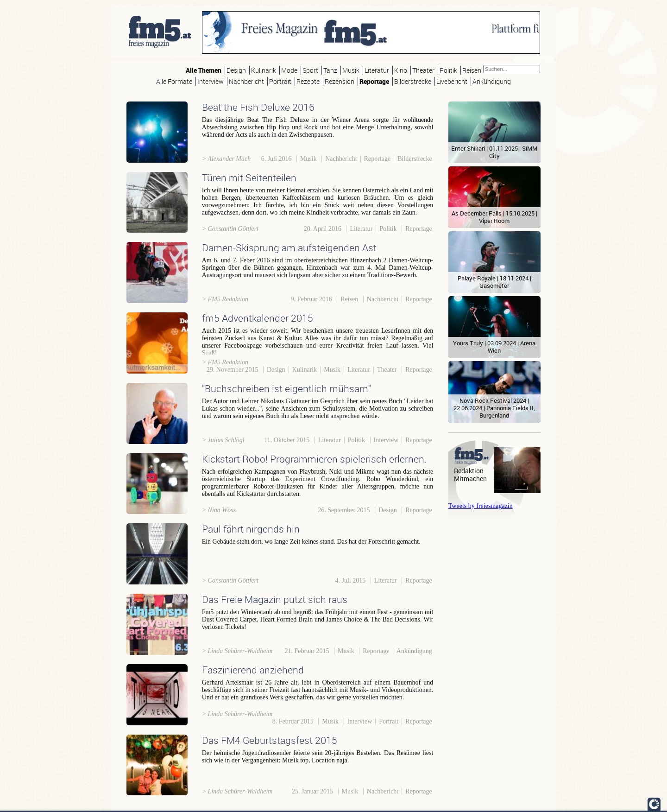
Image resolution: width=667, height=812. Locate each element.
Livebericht (452, 81)
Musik (351, 70)
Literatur (377, 70)
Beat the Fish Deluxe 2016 (258, 107)
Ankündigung (492, 81)
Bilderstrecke (413, 81)
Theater (423, 70)
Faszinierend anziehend (253, 670)
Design (236, 70)
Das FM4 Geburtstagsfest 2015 (270, 740)
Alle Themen (204, 70)
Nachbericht (246, 81)
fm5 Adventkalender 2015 (258, 318)
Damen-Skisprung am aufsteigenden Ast (289, 247)
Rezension (340, 81)
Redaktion (469, 471)
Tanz (330, 70)
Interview (211, 81)
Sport (310, 70)
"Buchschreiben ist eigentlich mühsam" (286, 388)
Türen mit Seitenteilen (249, 178)
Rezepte (308, 81)
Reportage (374, 81)
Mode (289, 70)
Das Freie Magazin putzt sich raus (275, 599)
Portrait (280, 81)
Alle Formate (174, 81)
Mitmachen (470, 479)
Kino (401, 70)
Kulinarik (264, 70)
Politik (448, 70)
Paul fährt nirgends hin (251, 529)
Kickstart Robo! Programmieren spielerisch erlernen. (314, 459)
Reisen (472, 70)
